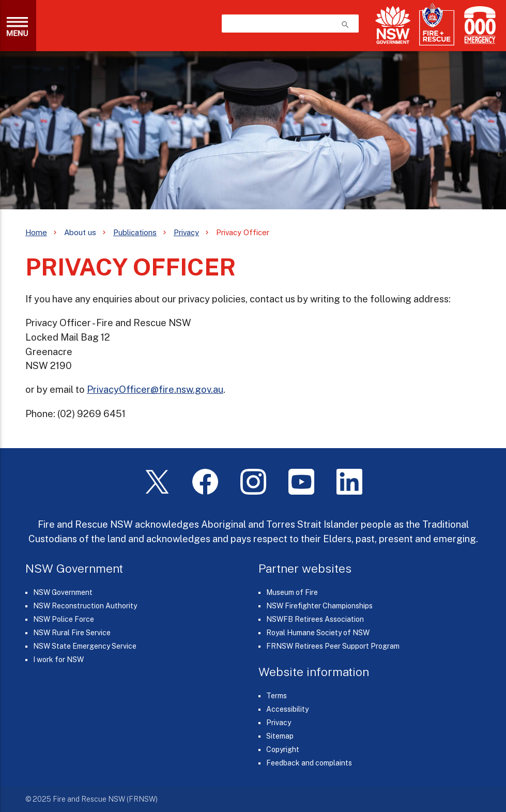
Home (36, 232)
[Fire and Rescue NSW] (437, 25)
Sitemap (280, 736)
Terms (277, 696)
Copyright (283, 749)
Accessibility (287, 709)
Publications (135, 232)
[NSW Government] (393, 25)
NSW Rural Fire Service (72, 633)
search (345, 25)
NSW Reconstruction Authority (85, 606)
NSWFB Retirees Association (315, 619)
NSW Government (63, 592)
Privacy (186, 232)
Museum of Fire (292, 592)
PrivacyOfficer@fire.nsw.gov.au (155, 389)
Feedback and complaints (309, 763)
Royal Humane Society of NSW (318, 633)
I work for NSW (58, 660)
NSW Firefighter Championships (319, 606)
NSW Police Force (64, 619)
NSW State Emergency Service (85, 646)
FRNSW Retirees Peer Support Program (333, 646)
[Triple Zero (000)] (478, 25)
